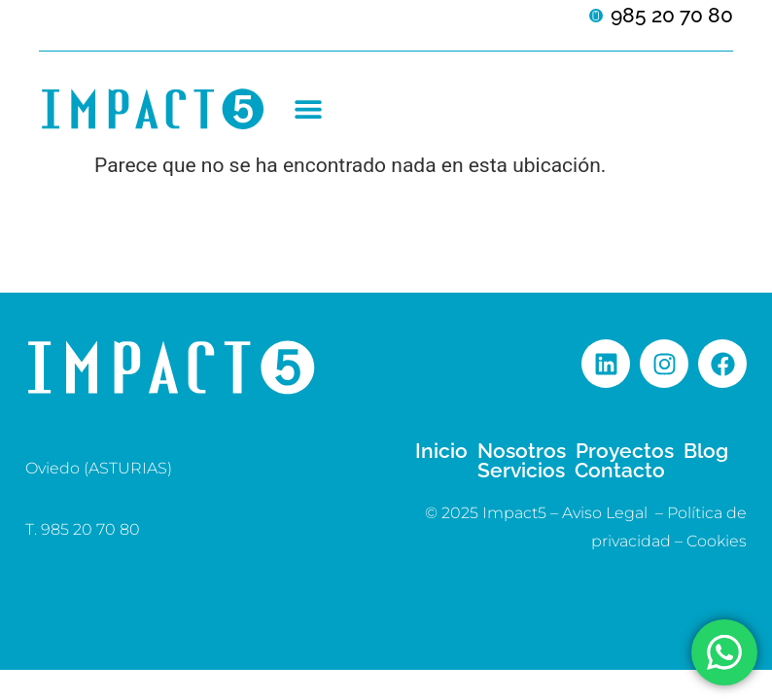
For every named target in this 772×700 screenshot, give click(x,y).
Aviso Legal (605, 513)
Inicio (441, 451)
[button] (308, 109)
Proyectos (625, 451)
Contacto (620, 471)
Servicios (521, 471)
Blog (706, 451)
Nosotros (522, 451)
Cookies (717, 541)
